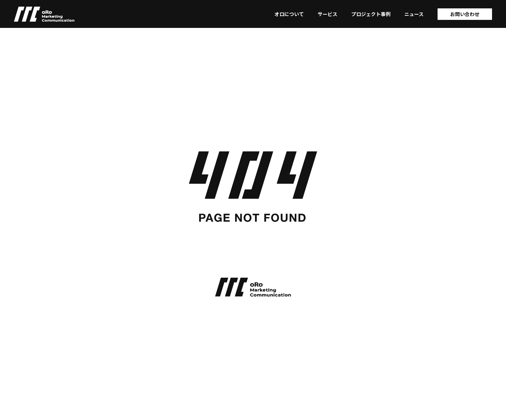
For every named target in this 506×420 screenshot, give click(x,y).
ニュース (414, 14)
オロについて (289, 14)
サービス (328, 14)
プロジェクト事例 (371, 14)
